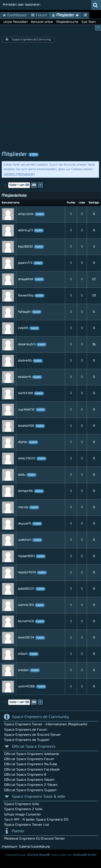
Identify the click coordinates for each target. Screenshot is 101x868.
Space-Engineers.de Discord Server (32, 735)
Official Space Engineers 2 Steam (31, 785)
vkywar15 (24, 523)
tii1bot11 (23, 654)
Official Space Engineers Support (30, 790)
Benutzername (11, 203)
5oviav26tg (26, 295)
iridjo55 (23, 328)
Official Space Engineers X (25, 775)
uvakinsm (25, 540)
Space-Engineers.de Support (27, 740)
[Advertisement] (50, 98)
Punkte (71, 203)
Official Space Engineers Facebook (32, 769)
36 (94, 344)
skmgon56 (25, 491)
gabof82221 (26, 589)
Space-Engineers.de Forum (26, 730)
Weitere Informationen (19, 174)
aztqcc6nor (26, 214)
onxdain (23, 670)
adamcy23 (25, 230)
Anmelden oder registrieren (21, 5)
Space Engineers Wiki (22, 804)
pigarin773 (25, 263)
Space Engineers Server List (27, 825)
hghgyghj (24, 312)
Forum (39, 15)
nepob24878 (27, 572)
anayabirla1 (26, 279)
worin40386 (27, 686)
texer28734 (26, 638)
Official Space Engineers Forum (29, 759)
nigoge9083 (26, 556)
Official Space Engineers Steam (29, 780)
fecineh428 (26, 621)
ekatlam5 (24, 377)
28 (94, 295)
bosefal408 (26, 426)
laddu (22, 475)
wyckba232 (26, 409)
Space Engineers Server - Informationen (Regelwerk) (46, 724)
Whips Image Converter (23, 814)
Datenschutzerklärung (34, 847)
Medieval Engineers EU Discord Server (35, 838)
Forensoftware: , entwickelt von (50, 855)
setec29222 (27, 458)
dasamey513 (27, 344)
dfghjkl (23, 442)
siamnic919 (26, 605)
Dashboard (14, 15)
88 (34, 185)
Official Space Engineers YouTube (31, 764)
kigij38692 (25, 247)
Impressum (10, 847)
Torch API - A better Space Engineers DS (36, 819)
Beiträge (94, 203)
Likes (82, 203)
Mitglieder (65, 15)
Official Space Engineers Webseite (32, 754)
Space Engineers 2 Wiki (23, 809)
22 (94, 279)
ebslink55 (25, 361)
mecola (23, 507)
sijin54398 (25, 393)
